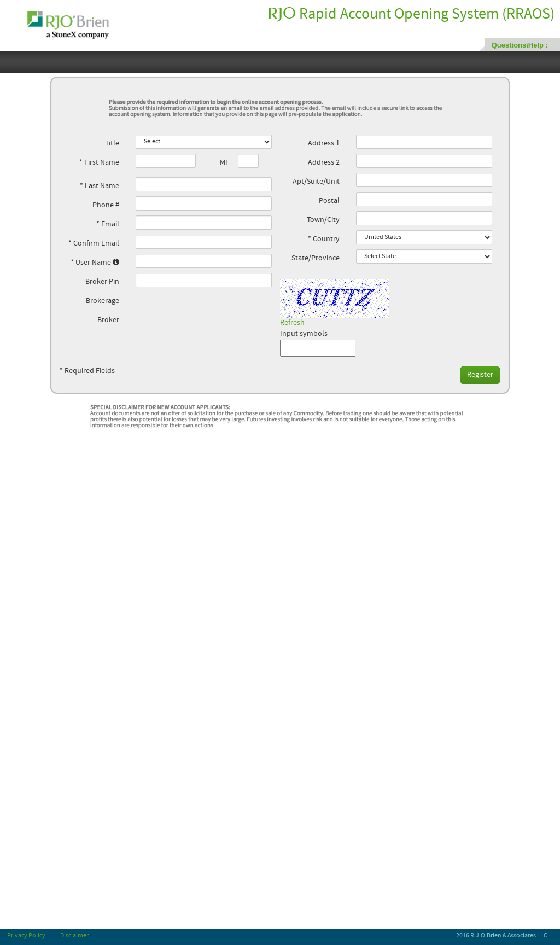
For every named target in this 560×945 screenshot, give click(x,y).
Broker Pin (102, 282)
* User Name (95, 262)
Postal (329, 201)
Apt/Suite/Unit (316, 182)
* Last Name (100, 186)
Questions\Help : (520, 45)
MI (224, 163)
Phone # (106, 205)
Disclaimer (74, 936)
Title (112, 144)
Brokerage (103, 301)
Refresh (292, 323)
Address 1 (324, 144)
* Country (324, 239)
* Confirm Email (94, 244)
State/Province (316, 258)
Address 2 (324, 163)
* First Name (99, 163)
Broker (108, 320)
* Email (108, 224)
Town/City (323, 220)
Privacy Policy (26, 936)
